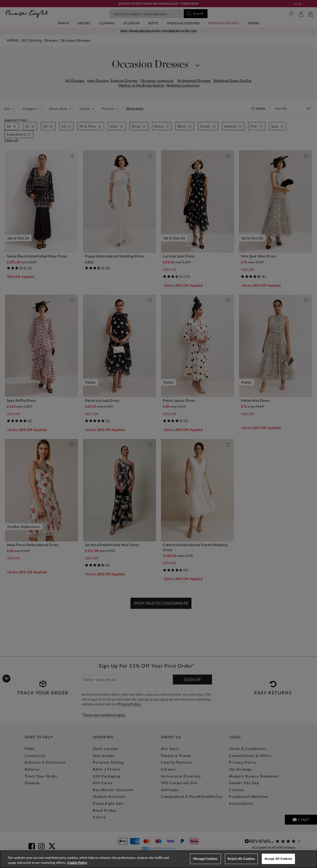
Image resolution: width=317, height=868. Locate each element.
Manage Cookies (205, 859)
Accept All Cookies (278, 859)
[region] (158, 859)
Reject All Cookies (241, 859)
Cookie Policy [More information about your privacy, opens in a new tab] (77, 863)
